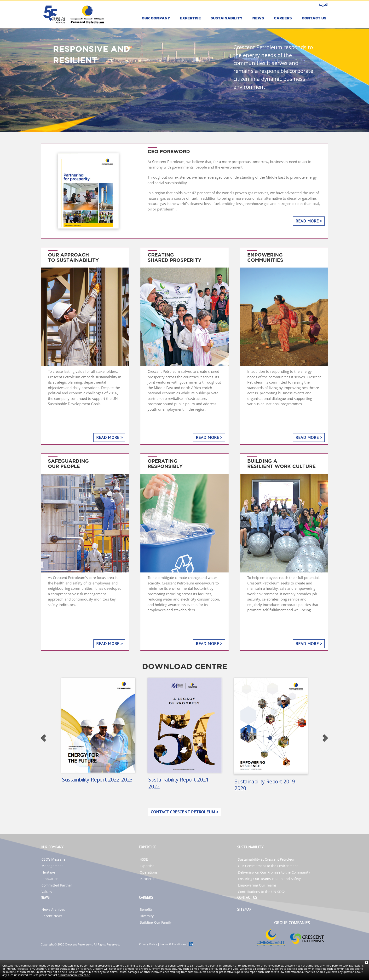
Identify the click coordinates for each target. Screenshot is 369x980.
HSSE (144, 859)
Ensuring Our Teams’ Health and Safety (269, 879)
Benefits (146, 909)
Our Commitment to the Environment (268, 866)
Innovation (50, 879)
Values (47, 892)
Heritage (48, 872)
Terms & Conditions (173, 944)
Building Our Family (156, 922)
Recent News (52, 916)
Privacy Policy (148, 944)
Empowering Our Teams (257, 885)
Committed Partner (57, 885)
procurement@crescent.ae (74, 975)
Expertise (147, 866)
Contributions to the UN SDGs (262, 892)
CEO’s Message (53, 859)
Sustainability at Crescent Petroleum (267, 859)
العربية (323, 4)
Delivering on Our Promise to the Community (274, 872)
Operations (149, 872)
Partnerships (150, 879)
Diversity (147, 916)
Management (52, 866)
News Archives (53, 909)
